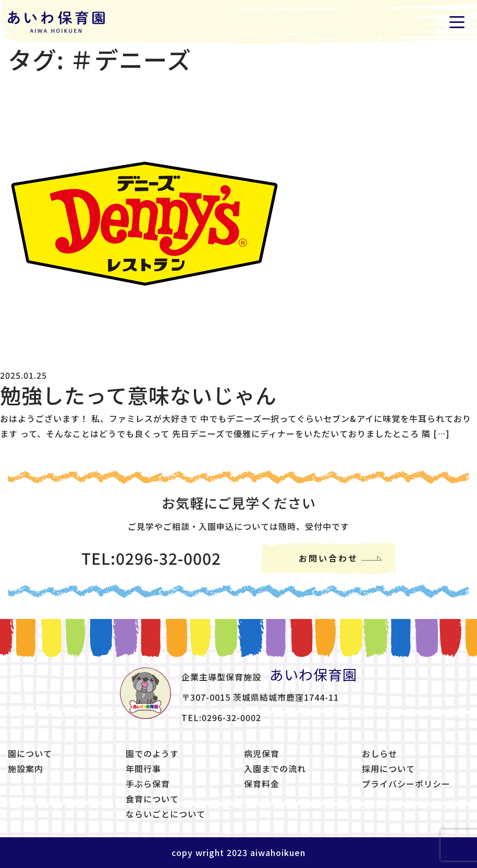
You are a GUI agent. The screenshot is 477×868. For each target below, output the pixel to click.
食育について (152, 799)
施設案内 (26, 768)
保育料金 (262, 784)
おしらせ (380, 753)
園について (30, 753)
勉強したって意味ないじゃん (138, 395)
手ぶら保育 (148, 784)
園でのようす (152, 753)
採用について (388, 768)
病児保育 (262, 753)
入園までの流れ (275, 768)
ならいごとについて (166, 814)
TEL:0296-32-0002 (151, 558)
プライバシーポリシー (406, 784)
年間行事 (143, 768)
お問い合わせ (328, 558)
